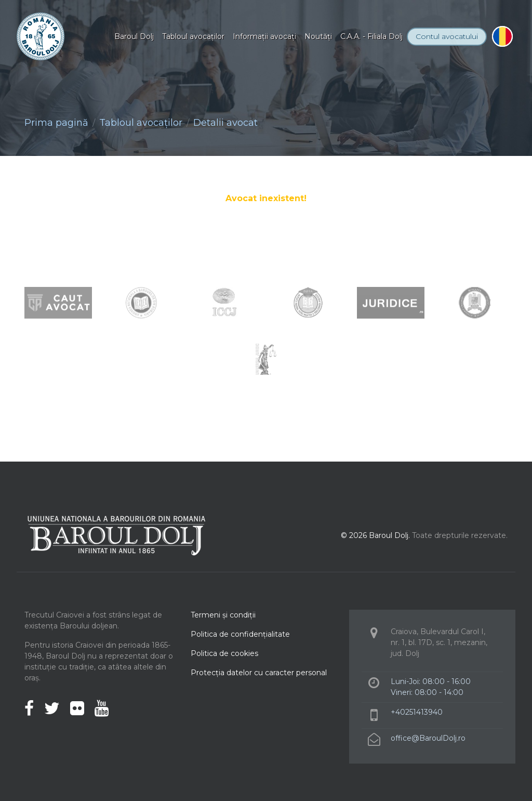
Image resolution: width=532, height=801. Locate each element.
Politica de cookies (224, 653)
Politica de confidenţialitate (240, 634)
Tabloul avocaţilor (193, 36)
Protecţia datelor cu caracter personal (259, 673)
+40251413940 (417, 712)
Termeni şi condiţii (223, 615)
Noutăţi (318, 36)
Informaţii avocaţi (264, 36)
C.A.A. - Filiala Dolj (371, 36)
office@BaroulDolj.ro (428, 738)
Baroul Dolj (134, 36)
